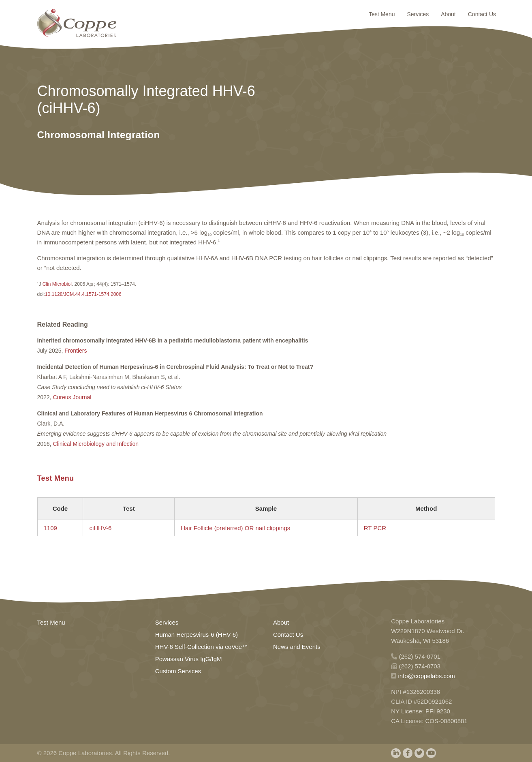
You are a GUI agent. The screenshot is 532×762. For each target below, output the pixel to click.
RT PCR (375, 528)
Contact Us (482, 14)
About (448, 14)
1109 (50, 528)
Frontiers (76, 351)
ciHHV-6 (100, 528)
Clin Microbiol (57, 284)
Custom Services (178, 671)
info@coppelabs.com (426, 676)
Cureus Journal (72, 397)
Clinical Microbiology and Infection (96, 444)
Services (418, 14)
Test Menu (382, 14)
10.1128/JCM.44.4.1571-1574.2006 (83, 294)
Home (77, 23)
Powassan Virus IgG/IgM (189, 659)
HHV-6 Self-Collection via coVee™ (202, 647)
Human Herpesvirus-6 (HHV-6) (197, 635)
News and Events (297, 647)
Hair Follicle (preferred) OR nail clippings (235, 528)
